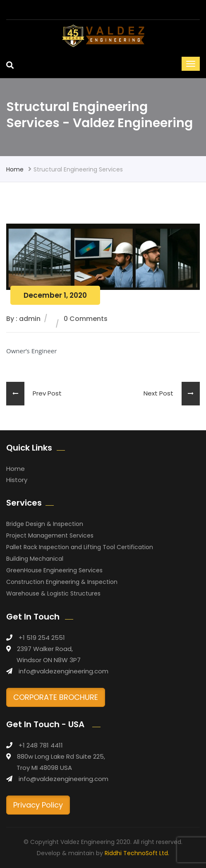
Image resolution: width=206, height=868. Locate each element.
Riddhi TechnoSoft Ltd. (137, 853)
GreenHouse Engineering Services (54, 570)
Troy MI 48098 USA (44, 768)
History (17, 480)
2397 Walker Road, (45, 649)
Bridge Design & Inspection (45, 524)
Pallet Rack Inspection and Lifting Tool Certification (80, 547)
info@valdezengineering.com (63, 671)
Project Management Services (50, 535)
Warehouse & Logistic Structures (53, 593)
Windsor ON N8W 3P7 (49, 660)
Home (15, 169)
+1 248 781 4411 (41, 745)
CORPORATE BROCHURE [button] (56, 697)
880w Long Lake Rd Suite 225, (61, 756)
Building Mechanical (35, 559)
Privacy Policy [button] (38, 805)
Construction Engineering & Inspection (62, 582)
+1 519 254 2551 (42, 638)
